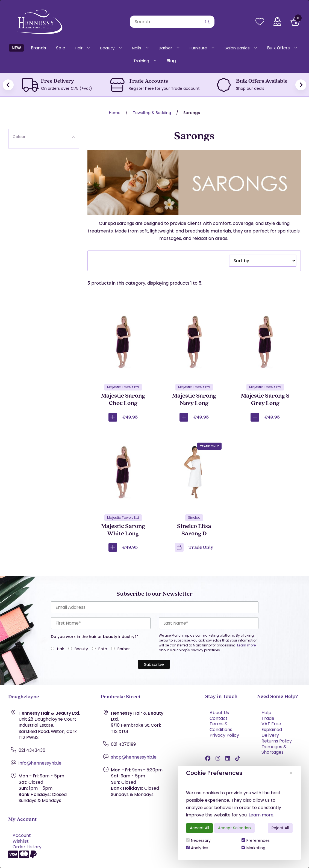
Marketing (253, 848)
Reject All (280, 828)
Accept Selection (234, 828)
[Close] (291, 773)
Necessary (198, 840)
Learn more (261, 815)
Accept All (199, 828)
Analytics (197, 848)
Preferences (256, 840)
